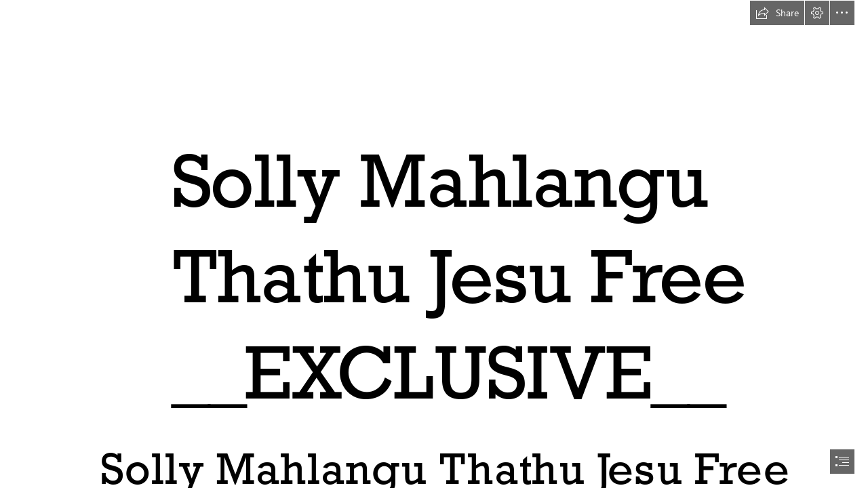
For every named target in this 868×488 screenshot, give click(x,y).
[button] (777, 13)
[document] (434, 244)
